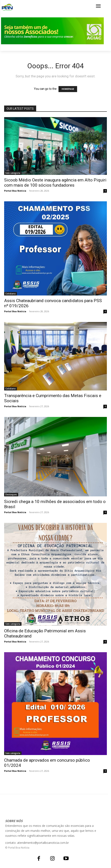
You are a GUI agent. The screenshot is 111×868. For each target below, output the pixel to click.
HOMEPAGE (68, 89)
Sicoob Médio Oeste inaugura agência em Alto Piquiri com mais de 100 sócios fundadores (55, 183)
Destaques (11, 495)
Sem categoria (13, 173)
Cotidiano (11, 294)
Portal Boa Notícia (15, 191)
